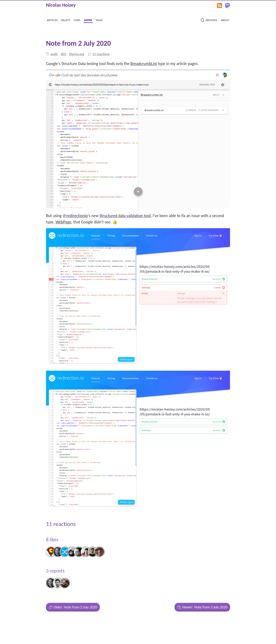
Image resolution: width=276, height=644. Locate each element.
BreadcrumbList (144, 64)
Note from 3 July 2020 (202, 607)
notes (88, 20)
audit (54, 54)
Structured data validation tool (125, 216)
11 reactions (101, 54)
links (77, 20)
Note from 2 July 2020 (73, 607)
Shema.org (76, 54)
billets (66, 20)
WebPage (63, 222)
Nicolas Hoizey (61, 5)
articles (52, 20)
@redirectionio (75, 216)
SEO (63, 54)
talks (99, 20)
